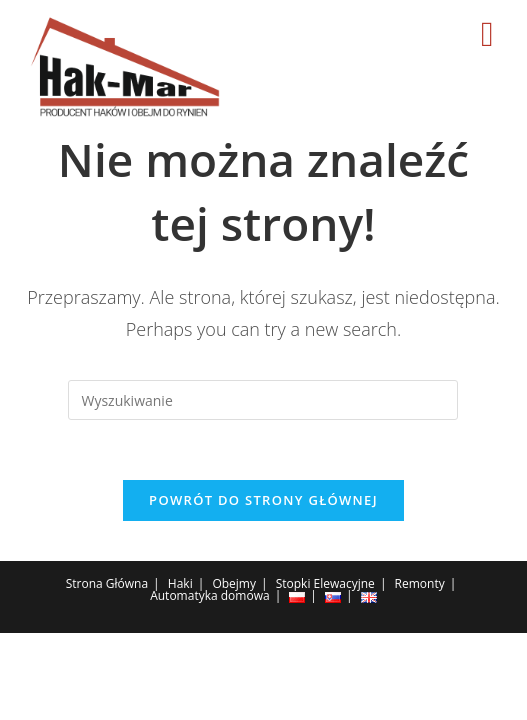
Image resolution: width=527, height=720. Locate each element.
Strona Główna (107, 583)
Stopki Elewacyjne (325, 583)
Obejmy (234, 583)
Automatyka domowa (209, 595)
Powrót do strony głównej (263, 500)
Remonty (420, 583)
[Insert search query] (263, 400)
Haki (180, 583)
